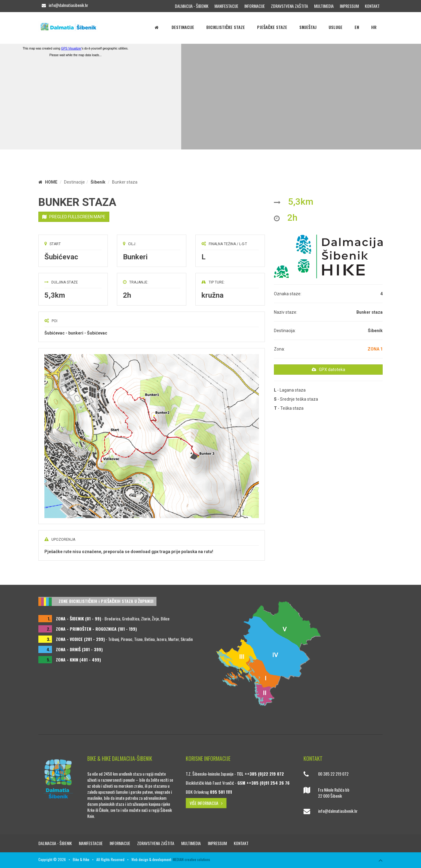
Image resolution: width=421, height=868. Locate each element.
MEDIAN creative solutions (191, 859)
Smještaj (308, 27)
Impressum (349, 6)
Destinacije (183, 27)
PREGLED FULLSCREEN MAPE (74, 217)
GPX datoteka (328, 370)
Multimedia (324, 6)
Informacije (255, 6)
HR (374, 27)
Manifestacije (226, 6)
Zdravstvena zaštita (289, 6)
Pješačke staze (272, 27)
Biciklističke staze (226, 27)
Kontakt (372, 6)
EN (357, 27)
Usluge (336, 27)
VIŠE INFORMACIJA (206, 803)
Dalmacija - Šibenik (192, 6)
